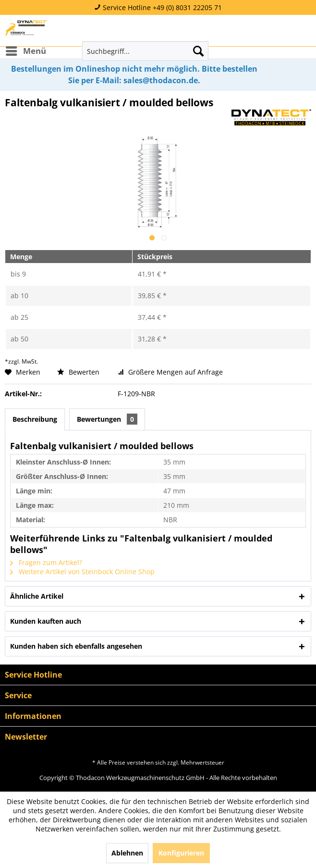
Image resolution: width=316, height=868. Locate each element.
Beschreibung (35, 419)
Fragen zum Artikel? (46, 562)
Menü (26, 50)
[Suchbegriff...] (145, 51)
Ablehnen (127, 853)
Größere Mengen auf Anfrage (170, 372)
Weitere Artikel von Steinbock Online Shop (82, 572)
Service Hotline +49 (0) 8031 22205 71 (158, 7)
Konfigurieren (181, 853)
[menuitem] (25, 51)
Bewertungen (107, 419)
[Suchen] (198, 51)
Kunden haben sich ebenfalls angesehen (76, 646)
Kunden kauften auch (46, 621)
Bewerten (79, 372)
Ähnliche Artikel (37, 596)
